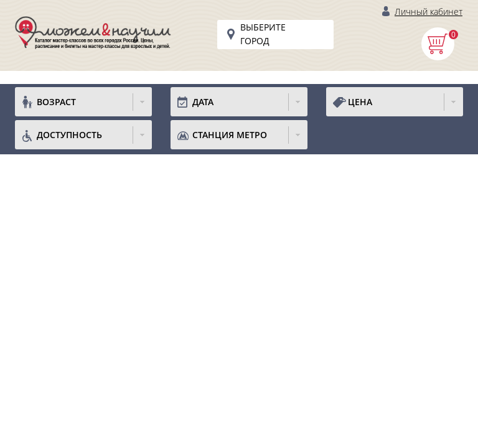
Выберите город (263, 34)
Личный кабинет (429, 12)
